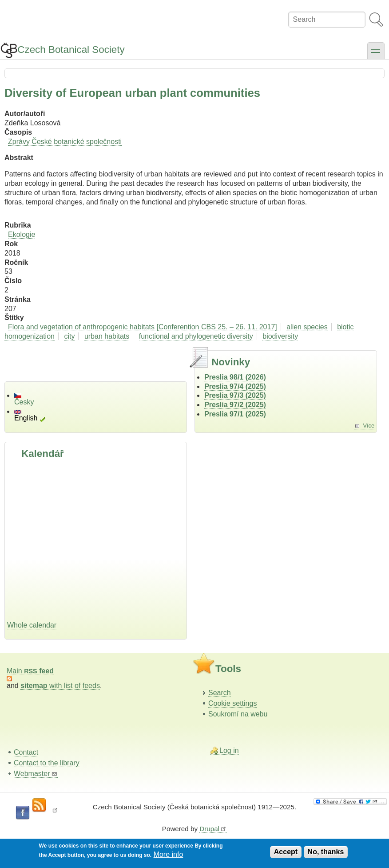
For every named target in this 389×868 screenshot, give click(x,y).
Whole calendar (32, 625)
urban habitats (107, 336)
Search (220, 693)
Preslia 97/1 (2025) (235, 414)
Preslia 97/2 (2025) (235, 405)
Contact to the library (47, 763)
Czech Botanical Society (71, 50)
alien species (307, 327)
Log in (229, 750)
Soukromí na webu (238, 714)
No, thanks (326, 852)
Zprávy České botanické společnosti (65, 142)
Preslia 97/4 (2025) (235, 386)
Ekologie (22, 234)
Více (369, 426)
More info (169, 854)
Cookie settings (232, 703)
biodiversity (280, 336)
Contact (26, 752)
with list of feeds (60, 686)
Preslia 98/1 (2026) (235, 377)
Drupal (213, 829)
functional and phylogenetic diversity (196, 336)
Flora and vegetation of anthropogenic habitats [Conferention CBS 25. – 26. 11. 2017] (143, 327)
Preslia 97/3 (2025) (235, 395)
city (69, 336)
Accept (286, 852)
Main (30, 671)
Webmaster (36, 774)
